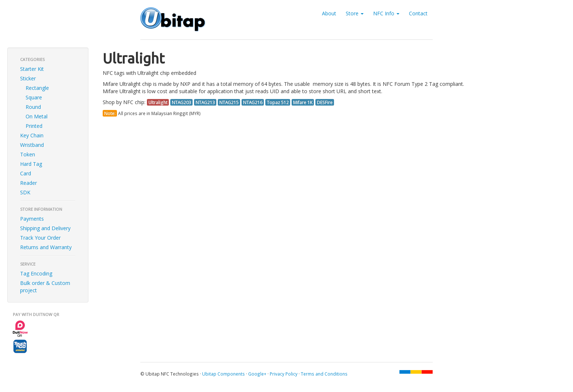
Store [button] (355, 13)
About (329, 13)
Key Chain (32, 135)
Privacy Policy (284, 374)
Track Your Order (40, 238)
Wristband (32, 145)
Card (26, 173)
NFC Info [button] (386, 13)
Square (34, 97)
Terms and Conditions (324, 374)
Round (33, 107)
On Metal (37, 116)
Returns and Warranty (46, 247)
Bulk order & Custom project (45, 287)
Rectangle (37, 88)
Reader (29, 183)
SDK (25, 192)
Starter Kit (32, 69)
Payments (32, 219)
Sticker (28, 78)
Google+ (257, 374)
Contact (418, 13)
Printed (34, 126)
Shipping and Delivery (45, 228)
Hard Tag (31, 164)
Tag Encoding (36, 273)
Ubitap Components (223, 374)
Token (28, 154)
